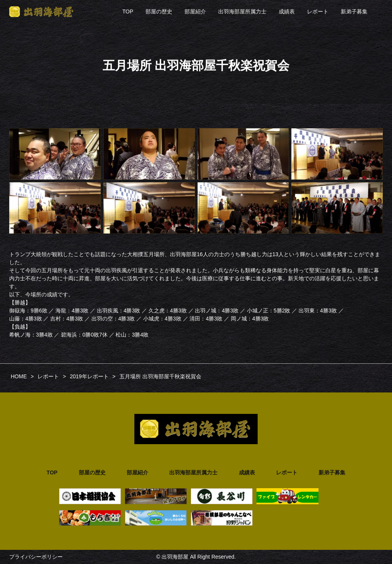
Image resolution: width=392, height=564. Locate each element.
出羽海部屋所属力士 (242, 11)
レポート (318, 11)
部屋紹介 (195, 11)
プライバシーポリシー (36, 557)
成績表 (287, 11)
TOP (128, 11)
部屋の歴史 (159, 11)
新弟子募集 (354, 11)
